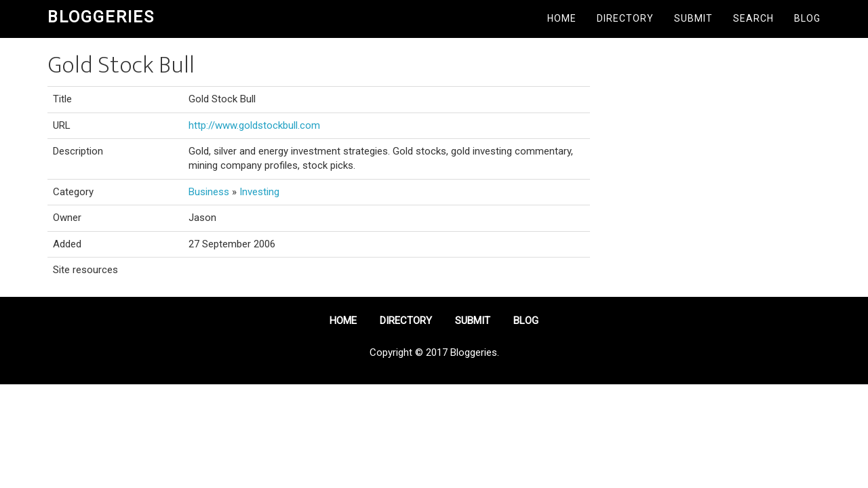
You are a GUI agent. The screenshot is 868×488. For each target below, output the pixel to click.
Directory (625, 18)
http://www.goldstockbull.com (254, 125)
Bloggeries (101, 17)
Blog (807, 18)
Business (209, 192)
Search (753, 18)
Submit (693, 18)
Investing (259, 192)
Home (562, 18)
